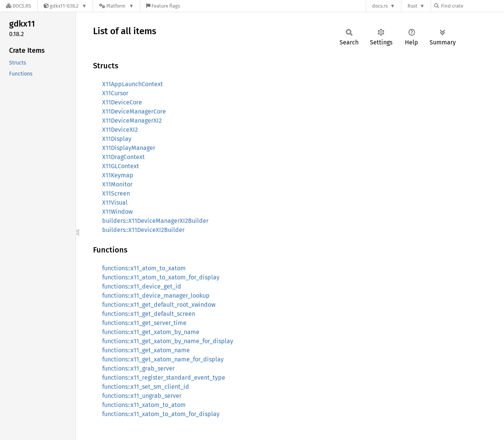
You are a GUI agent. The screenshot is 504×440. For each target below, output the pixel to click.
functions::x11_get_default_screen (149, 314)
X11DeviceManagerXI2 (132, 121)
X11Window (117, 212)
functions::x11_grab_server (138, 368)
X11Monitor (117, 184)
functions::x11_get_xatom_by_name (151, 332)
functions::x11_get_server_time (144, 323)
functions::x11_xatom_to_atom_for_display (161, 414)
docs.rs (380, 6)
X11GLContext (121, 166)
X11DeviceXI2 (120, 130)
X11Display (117, 139)
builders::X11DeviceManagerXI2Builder (155, 221)
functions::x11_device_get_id (142, 286)
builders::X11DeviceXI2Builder (143, 230)
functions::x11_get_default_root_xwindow (159, 305)
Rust (412, 6)
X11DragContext (123, 157)
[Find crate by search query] (472, 6)
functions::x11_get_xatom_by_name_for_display (168, 341)
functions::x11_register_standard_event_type (164, 378)
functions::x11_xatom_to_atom (144, 405)
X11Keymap (118, 175)
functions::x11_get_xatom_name (146, 350)
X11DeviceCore (122, 102)
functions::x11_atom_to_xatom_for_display (161, 277)
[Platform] (116, 6)
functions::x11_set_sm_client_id (146, 387)
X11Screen (116, 193)
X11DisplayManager (129, 148)
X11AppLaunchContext (133, 84)
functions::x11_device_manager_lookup (156, 296)
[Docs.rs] (19, 6)
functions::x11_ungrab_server (142, 396)
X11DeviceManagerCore (134, 111)
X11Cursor (115, 93)
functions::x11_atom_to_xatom (144, 268)
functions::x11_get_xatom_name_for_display (163, 359)
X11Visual (115, 203)
